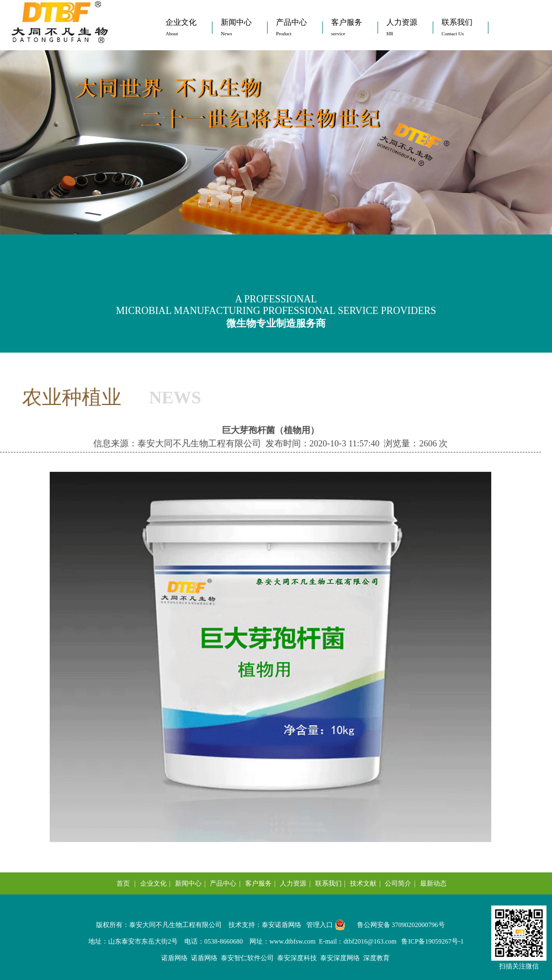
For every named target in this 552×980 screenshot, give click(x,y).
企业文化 (181, 27)
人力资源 (402, 27)
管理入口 (320, 925)
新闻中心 (236, 27)
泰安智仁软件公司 (247, 958)
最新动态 (433, 883)
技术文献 (363, 883)
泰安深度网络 (340, 958)
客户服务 (347, 27)
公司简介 (398, 883)
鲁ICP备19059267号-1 (432, 941)
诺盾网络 (174, 958)
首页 (123, 883)
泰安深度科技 (297, 958)
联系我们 (457, 27)
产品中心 (291, 27)
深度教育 (376, 958)
